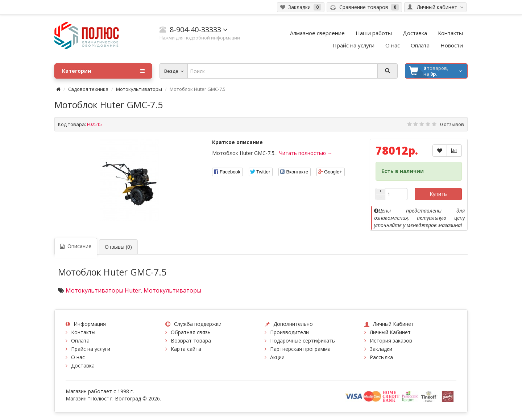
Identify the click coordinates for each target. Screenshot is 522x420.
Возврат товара (191, 341)
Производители (289, 332)
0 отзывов (452, 124)
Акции (277, 357)
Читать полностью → (306, 153)
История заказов (391, 341)
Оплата (80, 341)
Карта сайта (186, 349)
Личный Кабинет (390, 332)
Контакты (83, 332)
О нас (78, 357)
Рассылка (381, 357)
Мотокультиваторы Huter (103, 290)
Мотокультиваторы (139, 89)
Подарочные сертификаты (303, 341)
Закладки (381, 349)
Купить (438, 194)
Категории (103, 71)
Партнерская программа (300, 349)
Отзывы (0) (118, 247)
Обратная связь (191, 332)
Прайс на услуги (91, 349)
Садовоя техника (88, 89)
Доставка (83, 366)
